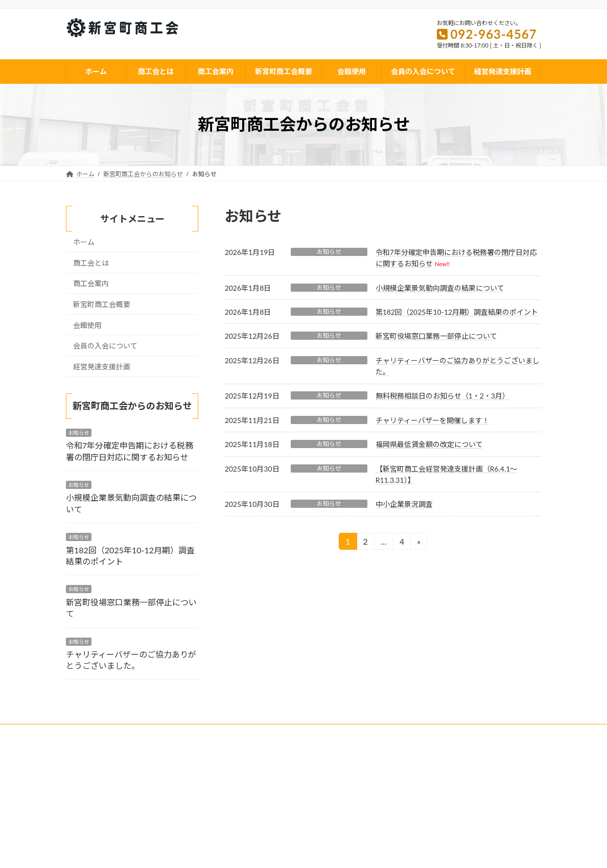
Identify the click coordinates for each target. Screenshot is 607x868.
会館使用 (87, 325)
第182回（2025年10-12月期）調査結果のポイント (457, 312)
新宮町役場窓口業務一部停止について (436, 336)
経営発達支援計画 (102, 367)
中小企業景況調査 (404, 504)
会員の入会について (105, 346)
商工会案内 (91, 283)
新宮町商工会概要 (102, 304)
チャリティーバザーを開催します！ (433, 420)
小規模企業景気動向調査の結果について (440, 288)
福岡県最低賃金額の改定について (429, 444)
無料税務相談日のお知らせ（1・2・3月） (442, 396)
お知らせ (329, 252)
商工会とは (91, 263)
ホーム (84, 242)
